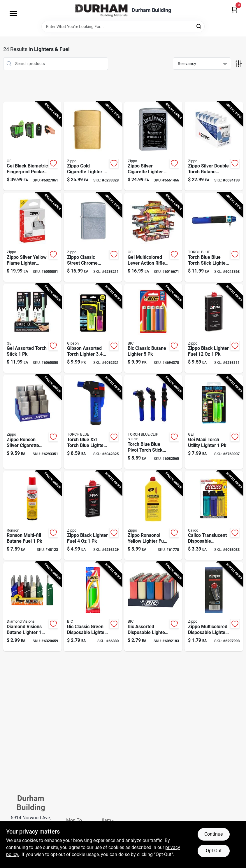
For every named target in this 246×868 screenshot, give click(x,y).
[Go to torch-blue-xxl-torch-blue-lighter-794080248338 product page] (93, 422)
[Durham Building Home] (101, 10)
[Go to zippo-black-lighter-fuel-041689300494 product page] (93, 516)
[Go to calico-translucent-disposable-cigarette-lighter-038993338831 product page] (214, 516)
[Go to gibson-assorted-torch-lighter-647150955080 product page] (93, 329)
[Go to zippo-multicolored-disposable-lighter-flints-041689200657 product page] (214, 607)
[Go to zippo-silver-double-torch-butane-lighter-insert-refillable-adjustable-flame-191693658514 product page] (214, 146)
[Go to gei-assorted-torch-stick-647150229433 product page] (32, 329)
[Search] (199, 26)
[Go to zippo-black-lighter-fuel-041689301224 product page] (214, 329)
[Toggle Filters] (239, 64)
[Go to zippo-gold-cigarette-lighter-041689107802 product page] (93, 146)
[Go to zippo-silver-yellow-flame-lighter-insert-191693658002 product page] (32, 237)
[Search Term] (123, 27)
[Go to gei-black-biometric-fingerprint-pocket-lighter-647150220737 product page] (32, 146)
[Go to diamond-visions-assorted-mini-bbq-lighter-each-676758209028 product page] (32, 607)
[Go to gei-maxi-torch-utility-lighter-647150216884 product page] (214, 422)
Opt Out (214, 851)
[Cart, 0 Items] (234, 9)
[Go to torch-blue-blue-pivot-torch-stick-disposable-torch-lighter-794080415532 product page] (153, 422)
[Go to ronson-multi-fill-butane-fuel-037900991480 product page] (32, 516)
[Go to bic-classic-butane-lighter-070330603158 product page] (153, 329)
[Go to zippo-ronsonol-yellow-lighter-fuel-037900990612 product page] (153, 516)
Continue (214, 834)
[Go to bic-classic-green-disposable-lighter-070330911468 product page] (93, 607)
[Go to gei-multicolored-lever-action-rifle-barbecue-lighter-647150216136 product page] (153, 237)
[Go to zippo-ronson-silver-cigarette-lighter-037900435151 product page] (32, 422)
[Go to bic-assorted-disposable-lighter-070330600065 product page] (153, 607)
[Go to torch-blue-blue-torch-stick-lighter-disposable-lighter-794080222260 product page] (214, 237)
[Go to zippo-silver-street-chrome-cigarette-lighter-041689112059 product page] (93, 237)
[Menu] (13, 13)
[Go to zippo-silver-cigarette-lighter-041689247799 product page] (153, 146)
